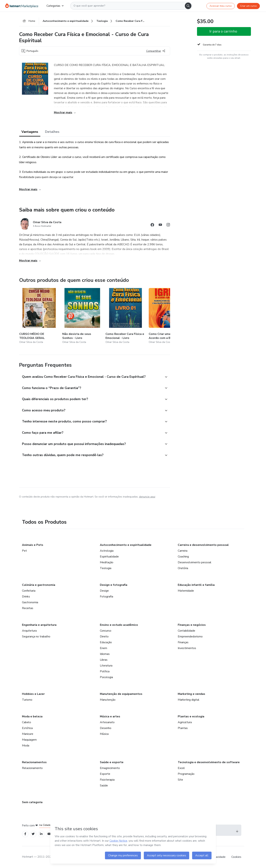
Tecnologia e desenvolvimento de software (209, 762)
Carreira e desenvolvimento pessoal (203, 545)
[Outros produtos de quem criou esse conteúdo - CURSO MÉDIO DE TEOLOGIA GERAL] (39, 316)
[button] (91, 377)
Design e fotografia (114, 585)
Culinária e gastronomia (39, 585)
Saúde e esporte (112, 762)
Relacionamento (32, 768)
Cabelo (27, 722)
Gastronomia (30, 602)
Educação (106, 642)
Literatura (106, 666)
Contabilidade (186, 631)
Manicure (28, 734)
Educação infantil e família (196, 585)
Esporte (105, 774)
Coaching (183, 557)
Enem (103, 648)
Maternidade (186, 591)
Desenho (106, 728)
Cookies (236, 857)
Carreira (183, 551)
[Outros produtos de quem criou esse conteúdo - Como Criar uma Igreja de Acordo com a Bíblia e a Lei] (169, 316)
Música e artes (110, 716)
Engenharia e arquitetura (39, 625)
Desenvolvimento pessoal (195, 562)
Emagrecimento (110, 768)
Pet (24, 551)
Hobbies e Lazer (33, 694)
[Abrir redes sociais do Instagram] (168, 225)
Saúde (104, 786)
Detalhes (52, 132)
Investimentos (187, 648)
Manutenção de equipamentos (121, 694)
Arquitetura (29, 631)
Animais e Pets (33, 545)
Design (104, 591)
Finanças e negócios (192, 625)
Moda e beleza (32, 716)
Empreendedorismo (190, 637)
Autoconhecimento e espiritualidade (126, 545)
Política (105, 671)
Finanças (183, 642)
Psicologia (106, 677)
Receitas (28, 608)
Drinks (26, 597)
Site (180, 780)
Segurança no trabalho (36, 637)
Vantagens (30, 132)
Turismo (27, 700)
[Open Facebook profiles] (25, 834)
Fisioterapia (107, 780)
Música (104, 734)
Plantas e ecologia (191, 716)
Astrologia (107, 551)
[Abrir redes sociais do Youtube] (160, 225)
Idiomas (105, 654)
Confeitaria (29, 591)
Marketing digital (189, 700)
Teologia (106, 568)
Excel (181, 768)
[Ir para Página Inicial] (23, 6)
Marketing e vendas (191, 694)
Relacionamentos (34, 762)
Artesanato (107, 722)
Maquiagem (29, 740)
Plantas (183, 728)
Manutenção (108, 700)
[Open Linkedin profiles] (41, 834)
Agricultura (185, 722)
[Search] (188, 6)
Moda (26, 746)
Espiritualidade (109, 557)
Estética (27, 728)
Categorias (55, 6)
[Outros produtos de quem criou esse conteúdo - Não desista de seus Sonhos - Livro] (82, 316)
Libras (104, 660)
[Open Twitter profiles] (33, 834)
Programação (186, 774)
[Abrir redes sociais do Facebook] (152, 225)
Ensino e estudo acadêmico (119, 625)
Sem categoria (32, 802)
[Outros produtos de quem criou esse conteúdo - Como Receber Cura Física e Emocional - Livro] (125, 316)
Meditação (107, 562)
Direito (104, 637)
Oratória (183, 568)
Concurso (106, 631)
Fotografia (106, 597)
